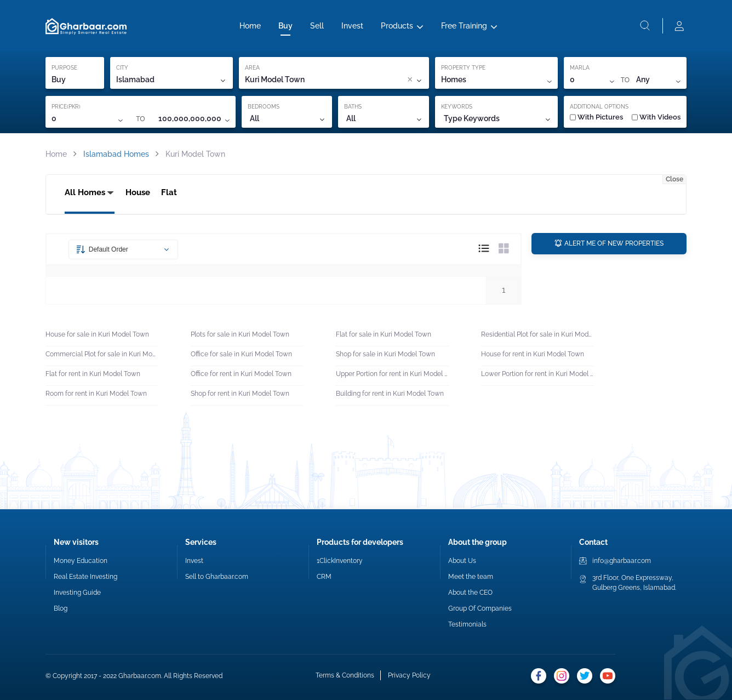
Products (397, 26)
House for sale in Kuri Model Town (97, 334)
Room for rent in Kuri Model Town (96, 394)
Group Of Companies (480, 608)
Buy (285, 26)
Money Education (81, 561)
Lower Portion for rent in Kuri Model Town (537, 374)
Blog (61, 608)
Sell (317, 26)
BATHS (353, 107)
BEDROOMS (264, 107)
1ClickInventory (340, 561)
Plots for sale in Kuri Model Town (240, 334)
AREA (252, 68)
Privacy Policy (409, 675)
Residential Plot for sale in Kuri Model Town (537, 334)
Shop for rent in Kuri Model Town (240, 394)
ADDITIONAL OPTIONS (599, 107)
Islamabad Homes (116, 154)
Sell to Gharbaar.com (217, 577)
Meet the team (471, 577)
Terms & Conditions (345, 675)
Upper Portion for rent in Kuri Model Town (392, 374)
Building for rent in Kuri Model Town (390, 394)
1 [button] (504, 290)
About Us (462, 561)
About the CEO (470, 593)
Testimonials (467, 624)
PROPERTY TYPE (463, 68)
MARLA (580, 68)
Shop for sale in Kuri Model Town (385, 354)
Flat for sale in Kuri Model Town (384, 334)
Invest (352, 26)
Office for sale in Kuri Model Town (241, 354)
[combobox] (359, 80)
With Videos (656, 117)
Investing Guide (77, 593)
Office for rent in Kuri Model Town (241, 374)
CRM (324, 577)
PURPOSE (64, 68)
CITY (122, 68)
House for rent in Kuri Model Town (533, 354)
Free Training (464, 26)
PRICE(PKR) (66, 107)
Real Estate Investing (85, 577)
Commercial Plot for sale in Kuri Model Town (102, 354)
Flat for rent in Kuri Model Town (93, 374)
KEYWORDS (457, 107)
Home (250, 26)
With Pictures (596, 117)
